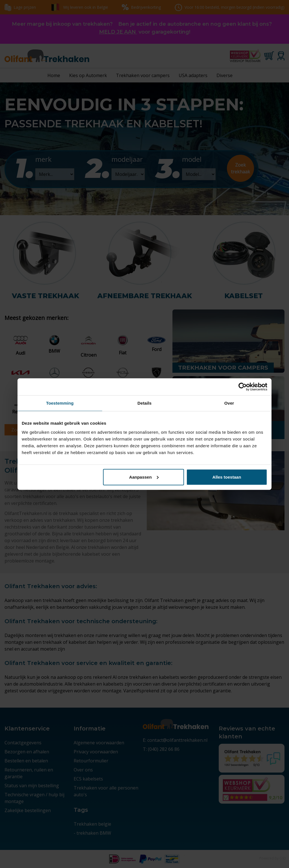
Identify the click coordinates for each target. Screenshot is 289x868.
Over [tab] (229, 403)
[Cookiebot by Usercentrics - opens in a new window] (243, 387)
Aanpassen (144, 477)
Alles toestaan (227, 477)
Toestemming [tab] (60, 403)
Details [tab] (144, 403)
